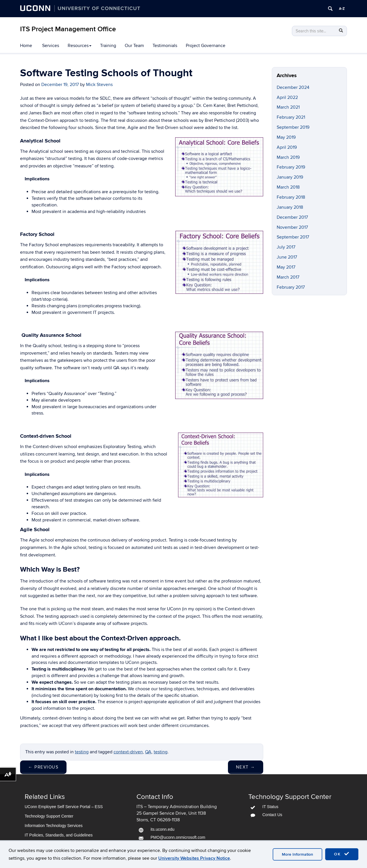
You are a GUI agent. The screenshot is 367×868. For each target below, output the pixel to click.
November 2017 (292, 227)
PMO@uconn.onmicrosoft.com (178, 837)
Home (26, 46)
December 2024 (293, 87)
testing (82, 752)
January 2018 (290, 207)
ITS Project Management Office (68, 29)
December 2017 (292, 217)
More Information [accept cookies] (297, 854)
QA (148, 752)
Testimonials (165, 46)
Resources (80, 46)
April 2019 (287, 147)
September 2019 (293, 127)
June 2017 (287, 257)
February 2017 (291, 287)
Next (246, 767)
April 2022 (287, 97)
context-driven (128, 752)
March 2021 (288, 107)
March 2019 (288, 157)
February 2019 (291, 167)
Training (108, 46)
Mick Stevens (99, 85)
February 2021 (291, 117)
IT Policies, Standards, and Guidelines (59, 835)
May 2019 (286, 137)
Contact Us (272, 815)
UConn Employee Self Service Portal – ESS (64, 807)
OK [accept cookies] (342, 854)
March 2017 (288, 277)
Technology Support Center (49, 816)
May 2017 (286, 267)
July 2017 (286, 247)
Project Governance (206, 46)
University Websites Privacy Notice (194, 858)
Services (51, 46)
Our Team (134, 46)
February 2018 (291, 197)
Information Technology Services (54, 826)
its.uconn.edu (162, 829)
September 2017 (293, 237)
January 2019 (290, 177)
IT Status (270, 807)
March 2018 (288, 187)
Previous (43, 767)
